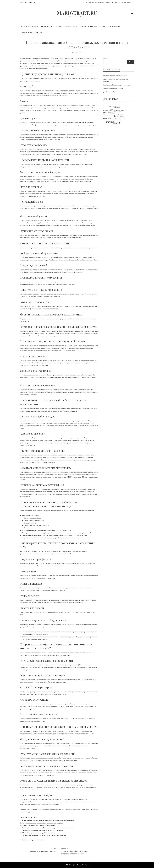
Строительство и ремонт (31, 33)
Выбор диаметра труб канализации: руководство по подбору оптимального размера (48, 821)
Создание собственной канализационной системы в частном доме (43, 830)
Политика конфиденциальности (104, 2)
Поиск (105, 58)
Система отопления (88, 27)
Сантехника (70, 27)
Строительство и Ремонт (77, 17)
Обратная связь (90, 2)
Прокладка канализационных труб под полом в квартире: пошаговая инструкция (48, 828)
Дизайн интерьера (29, 27)
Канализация (41, 840)
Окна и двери (57, 27)
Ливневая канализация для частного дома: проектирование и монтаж (44, 835)
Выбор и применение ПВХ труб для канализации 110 (39, 825)
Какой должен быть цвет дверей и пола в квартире (118, 85)
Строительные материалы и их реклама (115, 76)
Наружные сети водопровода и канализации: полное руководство (42, 823)
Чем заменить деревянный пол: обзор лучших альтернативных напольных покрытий (79, 851)
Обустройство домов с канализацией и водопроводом (38, 833)
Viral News (77, 865)
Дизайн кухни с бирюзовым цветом (114, 92)
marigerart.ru (77, 13)
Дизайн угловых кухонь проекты (113, 88)
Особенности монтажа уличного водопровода (39, 850)
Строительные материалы (110, 27)
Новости (45, 27)
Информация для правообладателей (124, 2)
